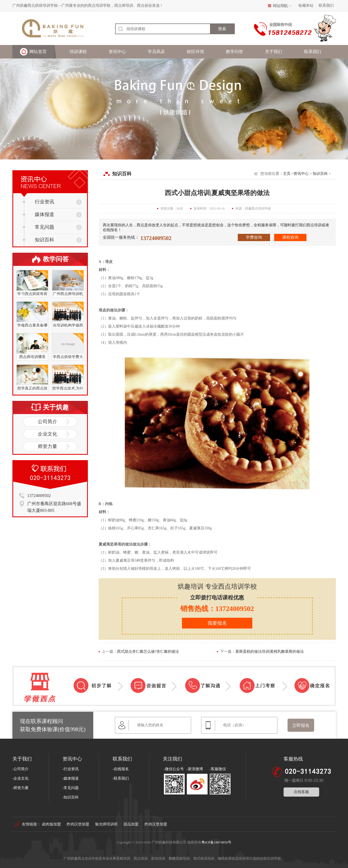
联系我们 (326, 6)
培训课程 (78, 52)
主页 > (288, 174)
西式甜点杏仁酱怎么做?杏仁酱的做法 (148, 652)
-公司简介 (21, 769)
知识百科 (39, 240)
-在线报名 (121, 769)
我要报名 (217, 623)
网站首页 (38, 52)
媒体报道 (39, 214)
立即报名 (301, 725)
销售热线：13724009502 (217, 609)
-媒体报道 (71, 778)
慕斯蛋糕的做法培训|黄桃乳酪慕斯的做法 (270, 652)
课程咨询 (290, 237)
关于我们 (274, 52)
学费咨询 (254, 237)
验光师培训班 (106, 824)
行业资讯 (39, 202)
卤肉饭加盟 (51, 824)
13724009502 (156, 238)
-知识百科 (71, 797)
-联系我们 (121, 778)
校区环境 (195, 52)
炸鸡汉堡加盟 (78, 824)
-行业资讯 (71, 769)
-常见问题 (71, 788)
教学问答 (235, 52)
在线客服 (301, 792)
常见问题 (39, 227)
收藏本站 (306, 6)
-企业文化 (21, 778)
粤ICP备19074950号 (216, 842)
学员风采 (156, 52)
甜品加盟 (131, 824)
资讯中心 (117, 52)
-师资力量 (21, 788)
